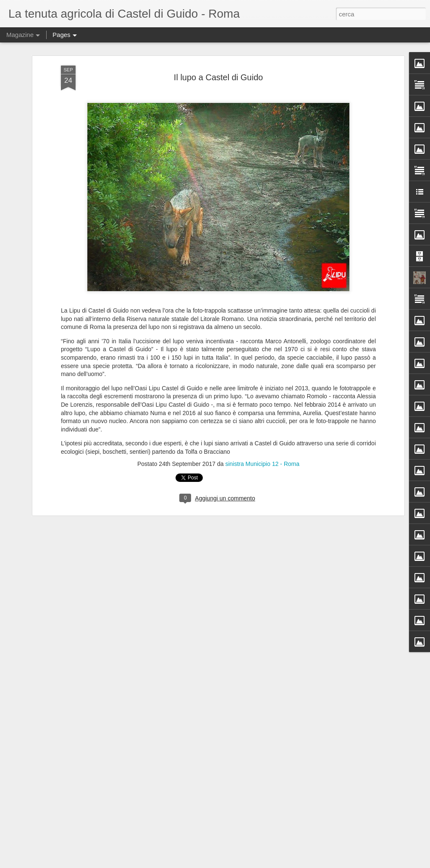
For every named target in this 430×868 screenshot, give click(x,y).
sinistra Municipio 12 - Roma (262, 464)
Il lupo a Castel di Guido (218, 77)
